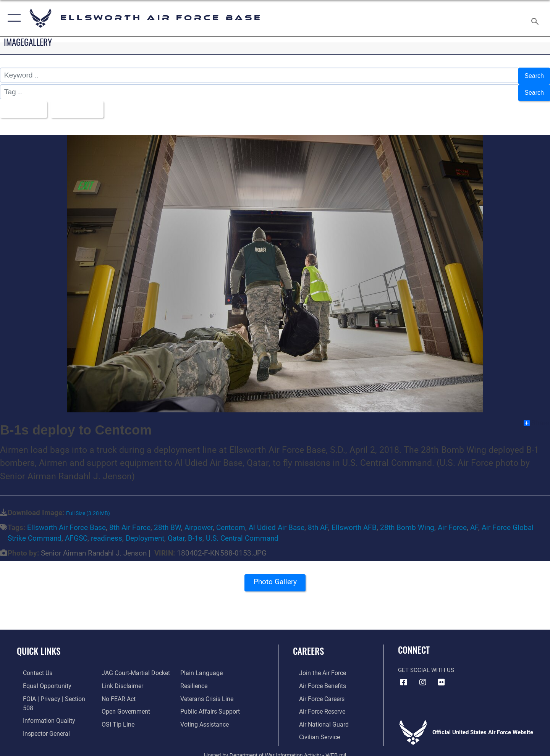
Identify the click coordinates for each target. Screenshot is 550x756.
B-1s (195, 532)
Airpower (199, 521)
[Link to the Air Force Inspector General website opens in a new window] (39, 717)
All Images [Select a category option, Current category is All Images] (24, 104)
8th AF (318, 521)
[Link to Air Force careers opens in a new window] (315, 692)
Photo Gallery (275, 578)
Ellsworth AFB (354, 521)
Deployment (145, 532)
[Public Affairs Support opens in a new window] (210, 704)
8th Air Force (130, 521)
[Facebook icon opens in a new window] (404, 676)
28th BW (167, 521)
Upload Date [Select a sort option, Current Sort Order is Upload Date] (86, 104)
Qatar (176, 532)
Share (536, 417)
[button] (12, 18)
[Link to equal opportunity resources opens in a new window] (40, 679)
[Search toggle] (536, 18)
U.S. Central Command (242, 532)
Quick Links (39, 645)
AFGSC (76, 532)
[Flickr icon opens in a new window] (442, 676)
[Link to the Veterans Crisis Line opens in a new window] (208, 692)
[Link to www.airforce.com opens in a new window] (316, 667)
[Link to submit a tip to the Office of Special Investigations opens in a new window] (115, 717)
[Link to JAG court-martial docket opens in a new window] (133, 667)
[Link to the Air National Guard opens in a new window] (316, 717)
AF (474, 521)
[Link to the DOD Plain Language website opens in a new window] (201, 667)
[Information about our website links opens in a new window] (120, 679)
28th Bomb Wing (407, 521)
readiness (107, 532)
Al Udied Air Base (277, 521)
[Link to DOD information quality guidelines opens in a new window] (41, 704)
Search (532, 75)
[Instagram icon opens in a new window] (423, 676)
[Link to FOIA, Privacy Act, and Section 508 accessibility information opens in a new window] (52, 692)
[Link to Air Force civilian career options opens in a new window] (312, 729)
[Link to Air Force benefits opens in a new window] (316, 679)
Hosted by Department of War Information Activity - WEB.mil (275, 747)
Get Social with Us (426, 664)
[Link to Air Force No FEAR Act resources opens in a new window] (116, 692)
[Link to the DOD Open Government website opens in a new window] (122, 704)
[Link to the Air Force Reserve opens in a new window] (315, 704)
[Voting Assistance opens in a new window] (206, 717)
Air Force (452, 521)
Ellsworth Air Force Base (66, 521)
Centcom (231, 521)
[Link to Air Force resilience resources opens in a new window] (195, 679)
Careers (308, 645)
